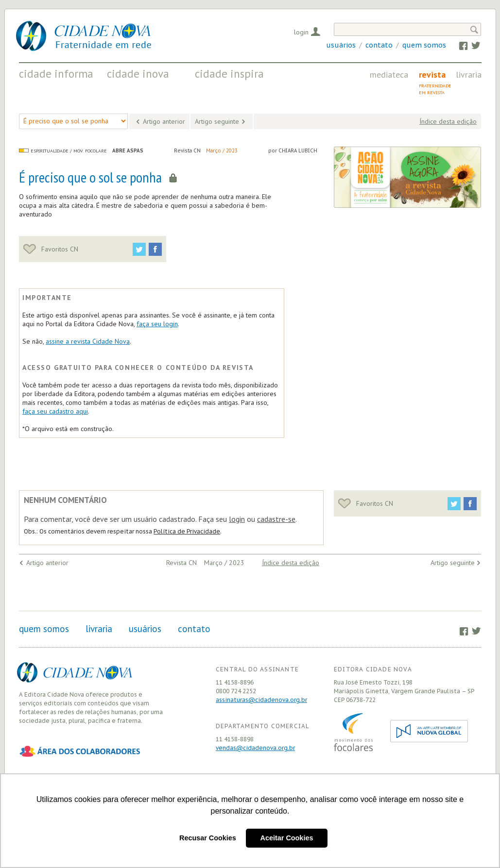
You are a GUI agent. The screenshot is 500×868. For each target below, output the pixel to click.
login (237, 519)
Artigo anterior (164, 121)
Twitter (471, 45)
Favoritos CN (51, 249)
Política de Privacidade (187, 531)
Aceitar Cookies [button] (287, 838)
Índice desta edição (448, 121)
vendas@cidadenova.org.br (255, 748)
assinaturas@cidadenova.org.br (261, 700)
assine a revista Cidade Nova (88, 341)
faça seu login (157, 324)
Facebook (458, 45)
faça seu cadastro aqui (55, 411)
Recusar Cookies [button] (208, 838)
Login (301, 32)
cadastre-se (276, 519)
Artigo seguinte (217, 121)
